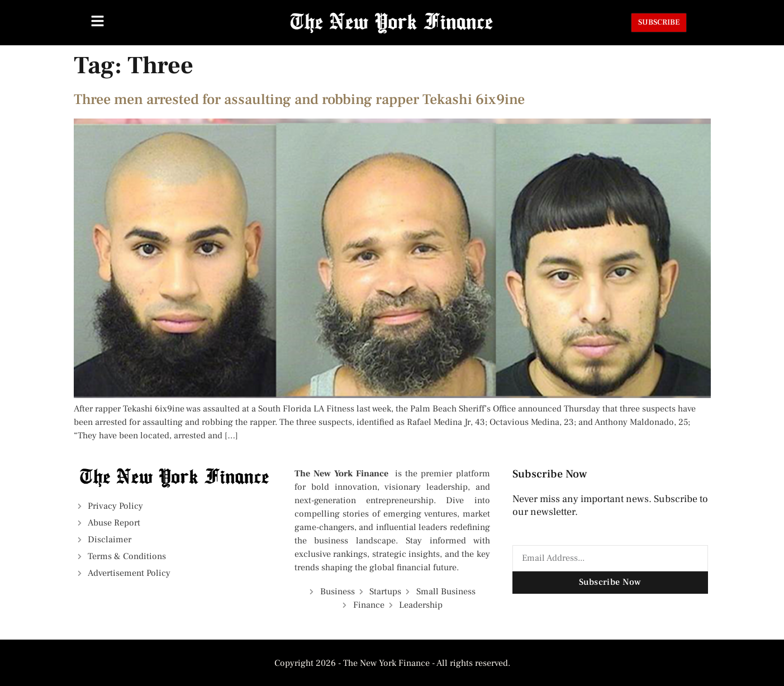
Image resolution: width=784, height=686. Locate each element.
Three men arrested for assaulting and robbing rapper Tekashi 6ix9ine (299, 100)
